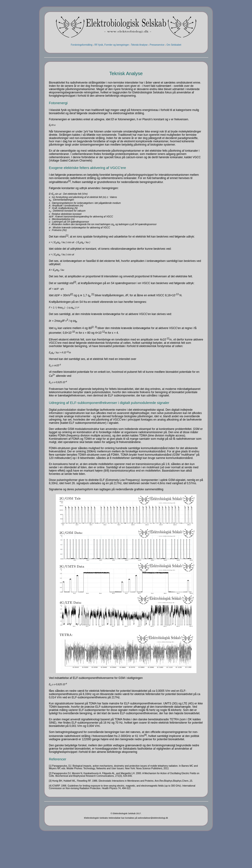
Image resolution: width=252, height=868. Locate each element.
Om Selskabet (174, 45)
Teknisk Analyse (139, 45)
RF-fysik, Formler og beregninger (112, 45)
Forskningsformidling (82, 45)
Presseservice (157, 45)
